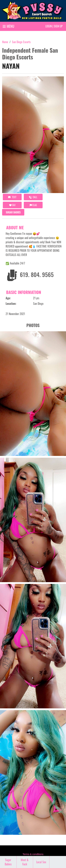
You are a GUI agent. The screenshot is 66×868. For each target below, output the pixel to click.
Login (49, 26)
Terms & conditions (33, 854)
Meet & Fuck (25, 862)
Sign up (58, 26)
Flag (33, 205)
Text (12, 197)
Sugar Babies (13, 212)
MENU (8, 26)
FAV (12, 205)
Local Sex (41, 862)
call (33, 197)
